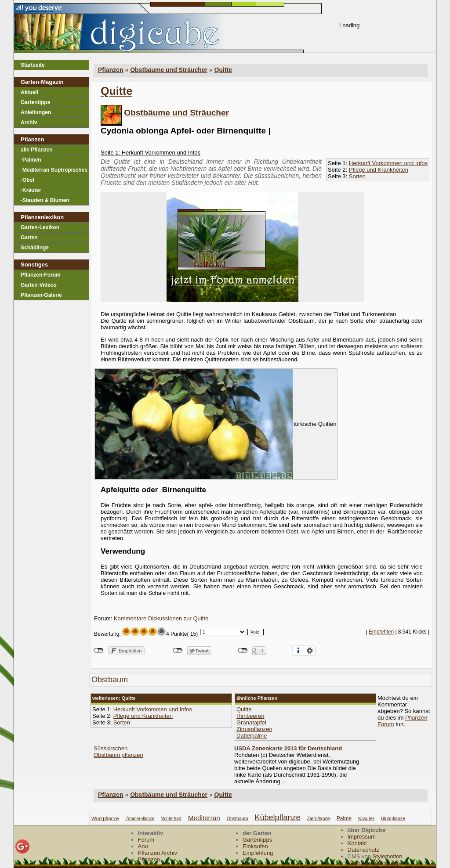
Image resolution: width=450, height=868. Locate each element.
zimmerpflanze (140, 819)
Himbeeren (250, 716)
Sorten (357, 176)
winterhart (171, 819)
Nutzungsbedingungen (376, 863)
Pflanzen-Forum (41, 275)
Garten (29, 238)
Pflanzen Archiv (158, 853)
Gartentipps (35, 102)
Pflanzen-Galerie (41, 295)
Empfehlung (258, 853)
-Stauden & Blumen (45, 200)
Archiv (29, 122)
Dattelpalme (252, 736)
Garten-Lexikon (40, 227)
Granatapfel (251, 722)
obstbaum (110, 680)
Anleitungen (36, 112)
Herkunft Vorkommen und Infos (388, 163)
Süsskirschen (111, 748)
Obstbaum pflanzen (118, 755)
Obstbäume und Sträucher (176, 113)
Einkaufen (255, 846)
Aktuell (29, 92)
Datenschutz (363, 850)
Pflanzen (111, 795)
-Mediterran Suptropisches (54, 170)
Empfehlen (381, 632)
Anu (143, 846)
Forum (146, 840)
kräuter (366, 818)
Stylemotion (388, 856)
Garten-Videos (39, 285)
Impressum (362, 837)
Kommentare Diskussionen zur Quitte (161, 618)
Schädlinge (35, 248)
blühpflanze (393, 818)
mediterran (204, 818)
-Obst (27, 180)
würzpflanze (105, 818)
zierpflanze (319, 818)
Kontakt (357, 843)
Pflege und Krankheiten (379, 170)
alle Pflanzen (37, 150)
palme (344, 818)
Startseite (33, 65)
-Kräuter (31, 190)
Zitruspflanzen (254, 729)
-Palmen (31, 160)
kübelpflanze (277, 818)
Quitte (223, 70)
